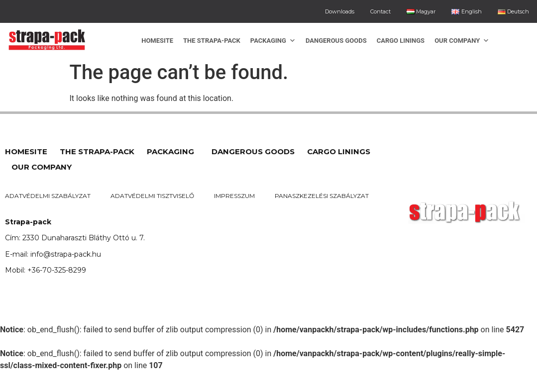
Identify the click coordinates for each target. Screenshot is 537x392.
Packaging (273, 41)
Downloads (340, 11)
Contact (380, 11)
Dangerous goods (336, 41)
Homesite (157, 41)
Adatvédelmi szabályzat (48, 196)
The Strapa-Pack (212, 41)
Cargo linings (401, 41)
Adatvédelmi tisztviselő (152, 196)
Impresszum (234, 196)
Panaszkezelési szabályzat (322, 196)
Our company (462, 41)
